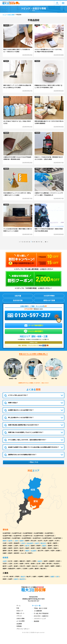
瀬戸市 (27, 546)
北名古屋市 (30, 543)
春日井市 (43, 543)
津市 (57, 577)
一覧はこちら (33, 462)
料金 (18, 608)
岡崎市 (5, 541)
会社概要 (19, 624)
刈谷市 (37, 543)
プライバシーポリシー (23, 629)
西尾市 (27, 551)
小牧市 (23, 543)
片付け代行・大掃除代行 (41, 616)
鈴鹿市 (52, 577)
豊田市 (44, 546)
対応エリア (20, 611)
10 (37, 242)
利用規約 (19, 626)
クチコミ (19, 616)
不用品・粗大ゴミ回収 (40, 608)
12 (41, 242)
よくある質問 (20, 621)
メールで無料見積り (34, 325)
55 (46, 242)
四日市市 (22, 579)
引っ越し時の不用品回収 (41, 613)
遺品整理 (36, 621)
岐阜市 (40, 561)
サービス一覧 (36, 606)
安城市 (22, 541)
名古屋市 (34, 551)
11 (39, 242)
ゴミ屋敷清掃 (38, 611)
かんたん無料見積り (33, 331)
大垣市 (5, 561)
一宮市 (16, 541)
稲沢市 (10, 541)
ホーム (4, 15)
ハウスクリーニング (40, 619)
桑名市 (23, 577)
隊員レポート (20, 613)
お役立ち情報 (11, 15)
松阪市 (16, 579)
